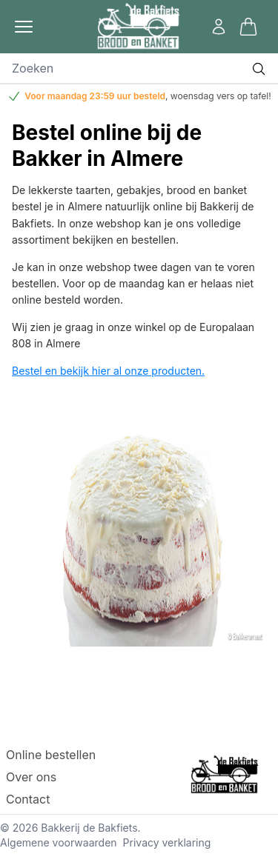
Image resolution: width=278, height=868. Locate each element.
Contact (28, 799)
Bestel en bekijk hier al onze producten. (108, 371)
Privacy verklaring (167, 842)
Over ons (31, 777)
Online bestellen (51, 755)
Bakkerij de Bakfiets (89, 828)
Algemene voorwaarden (59, 842)
